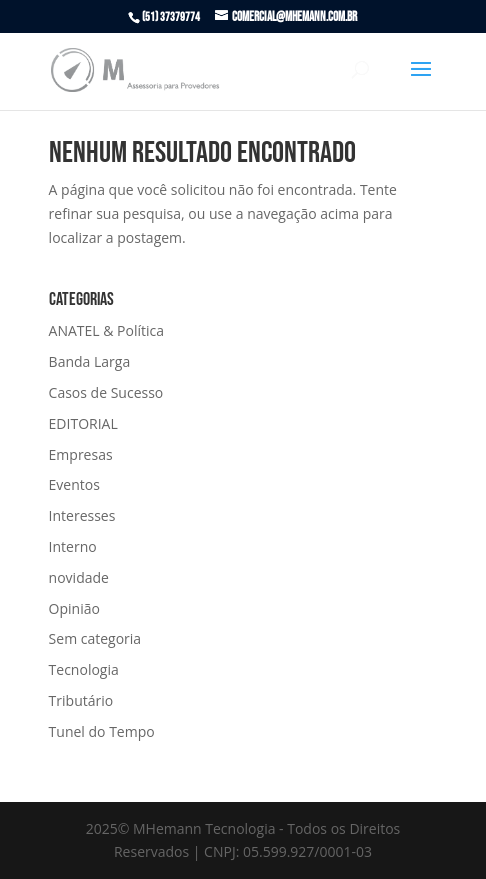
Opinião (74, 608)
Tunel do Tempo (102, 731)
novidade (79, 577)
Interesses (82, 515)
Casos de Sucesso (106, 392)
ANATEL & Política (106, 330)
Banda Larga (90, 361)
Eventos (74, 484)
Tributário (81, 700)
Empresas (81, 454)
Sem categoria (95, 638)
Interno (73, 546)
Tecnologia (84, 669)
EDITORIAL (83, 423)
